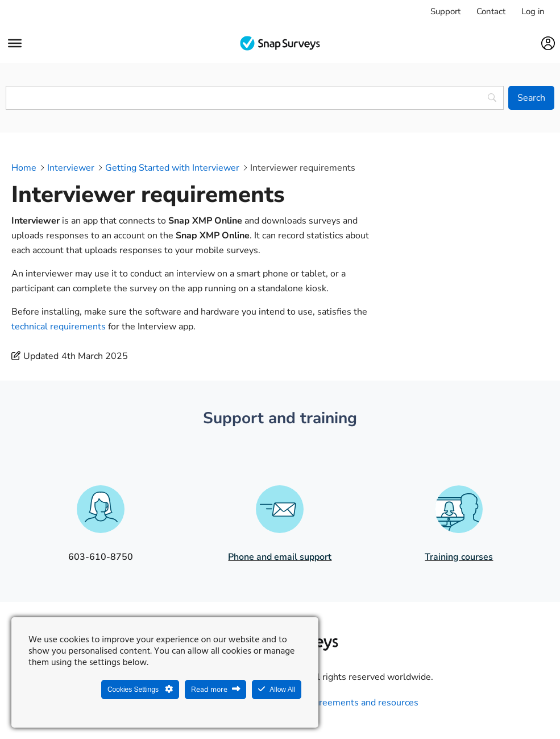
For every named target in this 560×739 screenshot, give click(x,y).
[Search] (531, 98)
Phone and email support (280, 557)
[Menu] (15, 43)
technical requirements (59, 327)
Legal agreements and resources (351, 703)
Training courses (459, 557)
